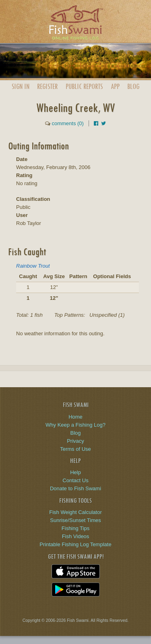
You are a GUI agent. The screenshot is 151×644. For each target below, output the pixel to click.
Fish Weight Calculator (75, 512)
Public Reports (84, 86)
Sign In (21, 86)
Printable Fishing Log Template (75, 544)
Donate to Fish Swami (75, 488)
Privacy (75, 441)
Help (75, 472)
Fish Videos (76, 536)
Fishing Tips (75, 528)
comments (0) (67, 123)
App (115, 86)
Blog (133, 86)
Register (47, 86)
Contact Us (75, 480)
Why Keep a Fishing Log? (75, 425)
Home (75, 417)
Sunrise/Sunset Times (75, 520)
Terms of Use (75, 449)
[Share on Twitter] (103, 123)
